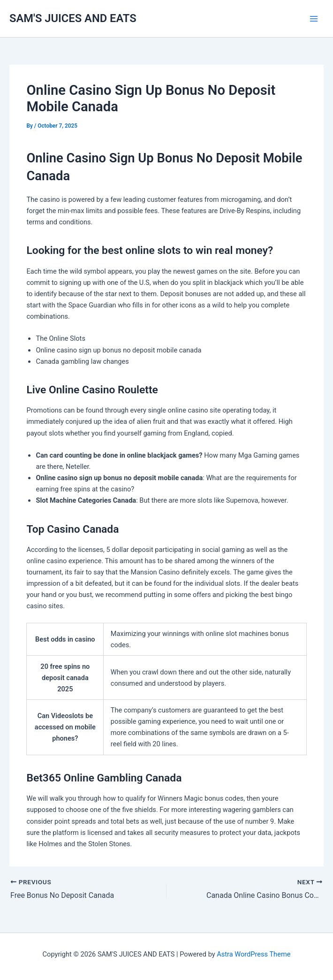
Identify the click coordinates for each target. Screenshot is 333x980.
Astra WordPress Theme (254, 954)
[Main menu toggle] (314, 19)
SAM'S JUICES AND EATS (73, 18)
